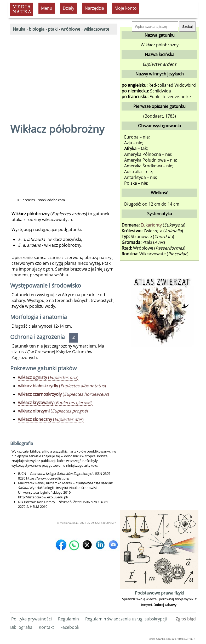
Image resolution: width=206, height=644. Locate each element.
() (48, 377)
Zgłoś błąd (186, 619)
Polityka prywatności (32, 619)
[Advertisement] (64, 74)
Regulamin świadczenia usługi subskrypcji (126, 619)
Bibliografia (21, 627)
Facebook (70, 627)
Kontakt (46, 627)
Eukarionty (151, 225)
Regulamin (68, 619)
